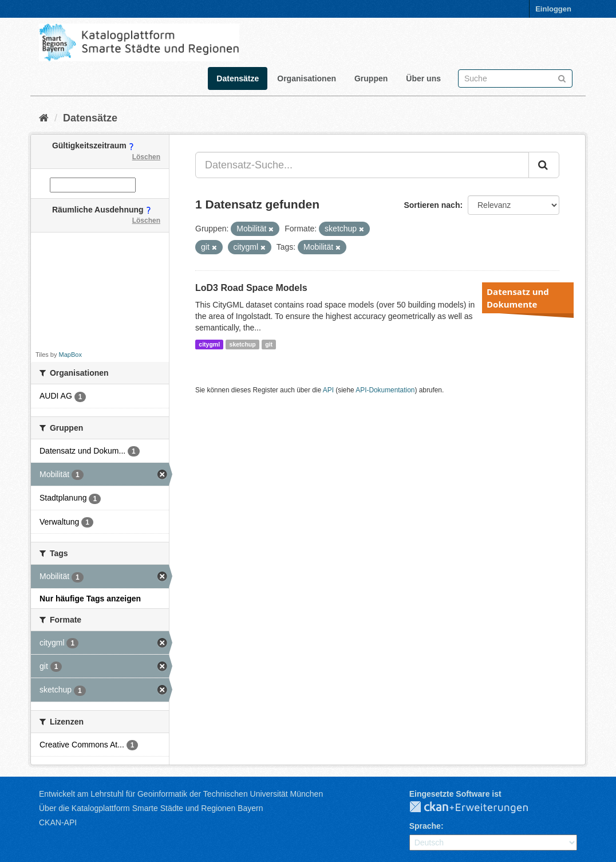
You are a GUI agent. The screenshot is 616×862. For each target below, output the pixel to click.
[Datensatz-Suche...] (362, 165)
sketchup (243, 344)
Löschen (146, 157)
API (328, 390)
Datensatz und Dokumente (518, 298)
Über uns (423, 78)
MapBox (70, 355)
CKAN (478, 808)
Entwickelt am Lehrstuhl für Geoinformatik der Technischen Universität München (181, 794)
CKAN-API (58, 822)
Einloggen (553, 9)
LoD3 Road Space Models (251, 288)
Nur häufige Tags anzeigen (90, 599)
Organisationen (307, 78)
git (269, 344)
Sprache (425, 826)
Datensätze (238, 78)
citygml (209, 344)
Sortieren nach (432, 205)
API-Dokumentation (385, 390)
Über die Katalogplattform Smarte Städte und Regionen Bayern (151, 808)
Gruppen (371, 78)
